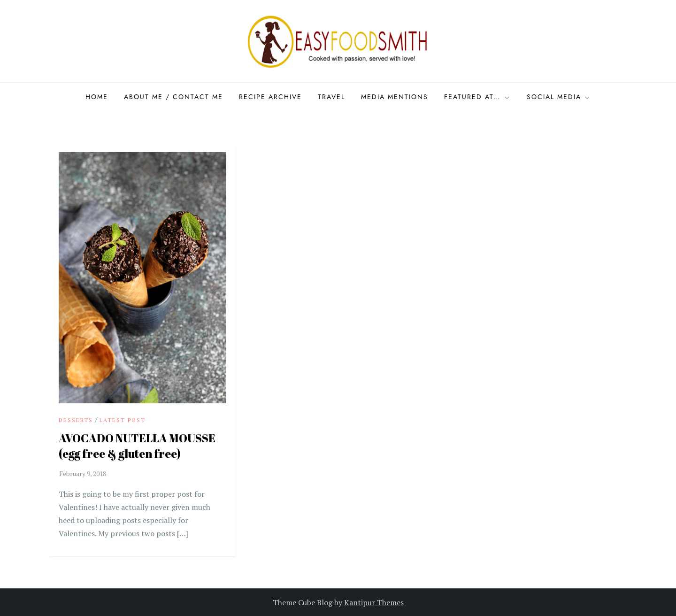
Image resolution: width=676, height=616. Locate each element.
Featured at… (477, 97)
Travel (331, 97)
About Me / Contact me (173, 97)
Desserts (76, 420)
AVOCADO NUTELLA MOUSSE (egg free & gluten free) (137, 446)
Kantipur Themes (374, 602)
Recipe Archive (270, 97)
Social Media (559, 97)
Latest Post (123, 420)
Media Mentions (395, 97)
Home (97, 97)
